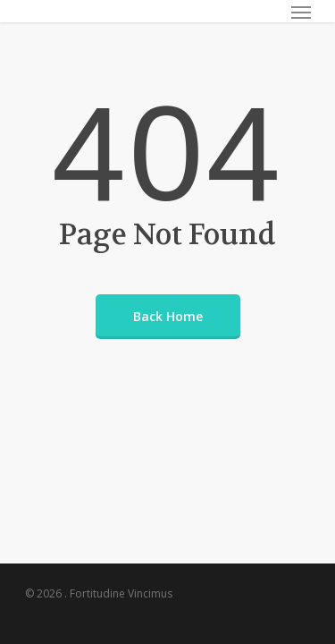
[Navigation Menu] (301, 12)
